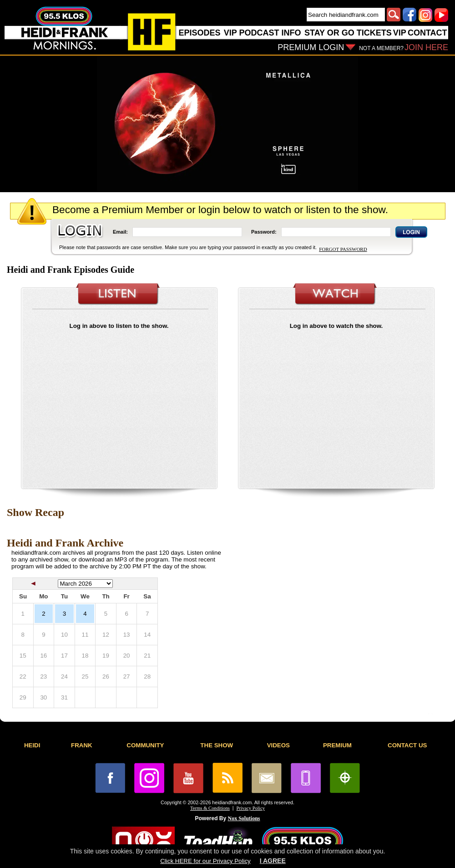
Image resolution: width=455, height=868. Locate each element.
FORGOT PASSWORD (343, 249)
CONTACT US (407, 745)
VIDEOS (278, 745)
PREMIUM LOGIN (311, 47)
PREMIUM (337, 745)
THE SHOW (217, 745)
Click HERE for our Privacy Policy (205, 861)
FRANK (82, 745)
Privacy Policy (251, 808)
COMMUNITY (145, 745)
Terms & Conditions (210, 808)
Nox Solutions (244, 818)
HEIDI (32, 745)
